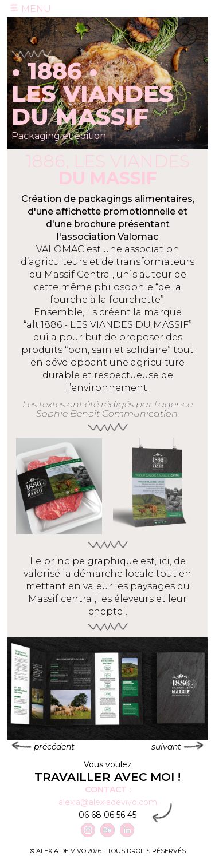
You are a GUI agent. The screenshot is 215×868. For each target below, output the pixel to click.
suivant (177, 746)
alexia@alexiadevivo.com (108, 802)
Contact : (108, 790)
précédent (43, 746)
